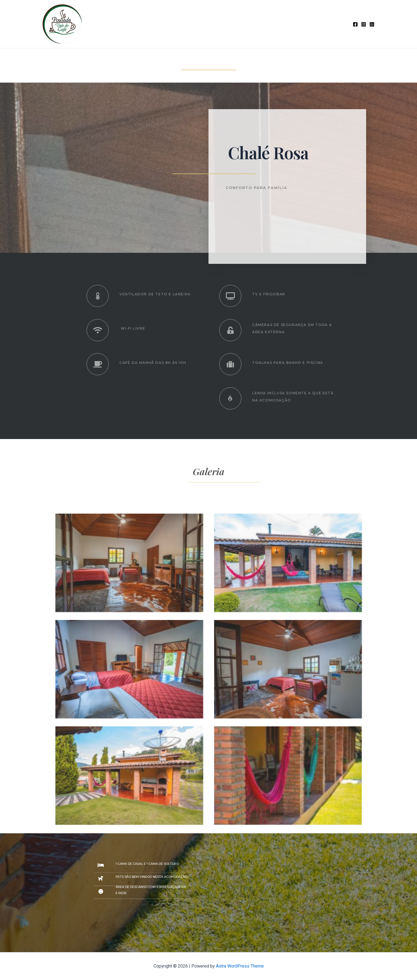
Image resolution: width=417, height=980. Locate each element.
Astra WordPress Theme (240, 966)
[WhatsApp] (372, 24)
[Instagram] (364, 24)
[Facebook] (355, 24)
